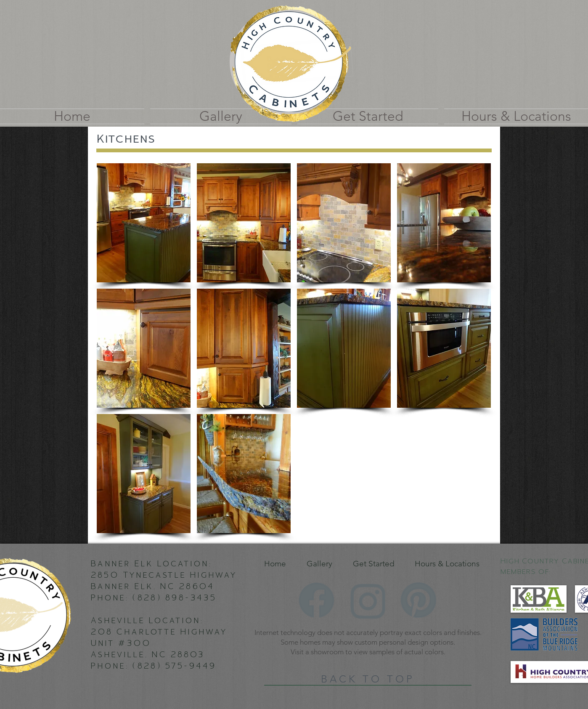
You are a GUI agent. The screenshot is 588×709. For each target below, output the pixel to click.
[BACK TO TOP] (368, 679)
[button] (144, 223)
